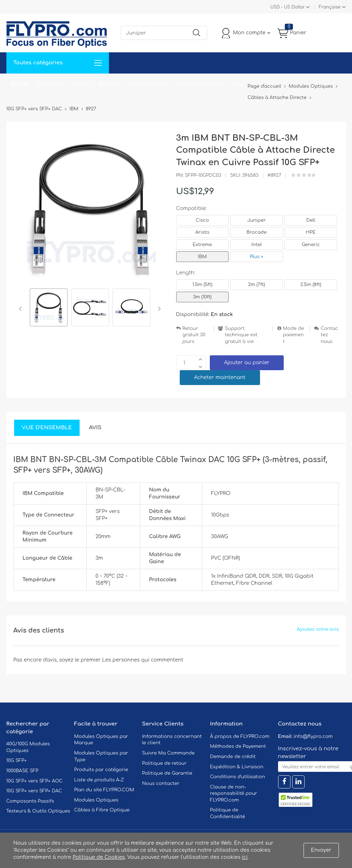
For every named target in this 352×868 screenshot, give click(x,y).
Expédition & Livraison (237, 767)
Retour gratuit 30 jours (194, 335)
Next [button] (158, 309)
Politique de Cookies (99, 857)
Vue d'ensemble (47, 428)
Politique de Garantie (167, 773)
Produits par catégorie (101, 770)
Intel (257, 245)
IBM (202, 257)
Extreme (203, 245)
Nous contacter (161, 783)
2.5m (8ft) (311, 285)
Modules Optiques (96, 800)
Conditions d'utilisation (238, 777)
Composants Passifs (30, 801)
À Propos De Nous (200, 84)
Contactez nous (329, 335)
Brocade (257, 232)
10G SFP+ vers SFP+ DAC (34, 791)
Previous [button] (22, 309)
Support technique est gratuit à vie (241, 335)
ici (245, 857)
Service (80, 84)
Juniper (256, 220)
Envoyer (321, 850)
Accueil (20, 84)
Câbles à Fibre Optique (102, 810)
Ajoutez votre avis (318, 629)
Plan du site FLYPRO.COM (104, 790)
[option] (49, 308)
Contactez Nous (148, 84)
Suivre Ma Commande (169, 753)
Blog (238, 84)
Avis (95, 428)
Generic (311, 245)
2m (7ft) (256, 285)
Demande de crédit (233, 757)
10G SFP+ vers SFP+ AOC (35, 781)
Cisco (202, 220)
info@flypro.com (313, 736)
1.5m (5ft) (202, 285)
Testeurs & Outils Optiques (38, 811)
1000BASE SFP (22, 771)
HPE (311, 232)
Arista (202, 232)
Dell (311, 220)
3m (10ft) (203, 297)
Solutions (50, 84)
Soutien (108, 84)
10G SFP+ (17, 761)
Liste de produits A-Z (99, 780)
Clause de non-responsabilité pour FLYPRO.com (234, 794)
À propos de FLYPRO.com (240, 736)
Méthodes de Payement (238, 746)
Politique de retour (165, 763)
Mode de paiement (294, 335)
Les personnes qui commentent (143, 660)
